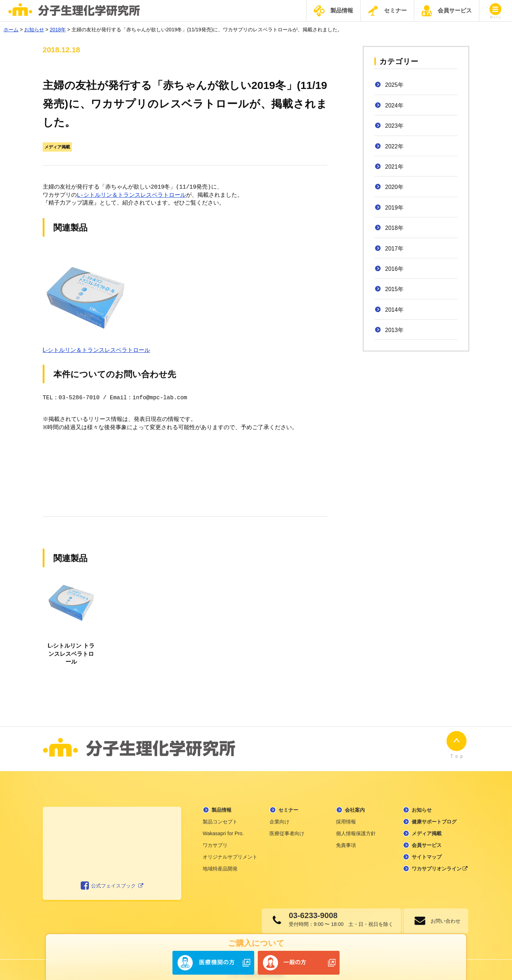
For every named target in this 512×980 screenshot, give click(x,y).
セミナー (387, 11)
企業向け (279, 813)
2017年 (394, 249)
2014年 (394, 310)
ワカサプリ (215, 836)
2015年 (394, 289)
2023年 (394, 126)
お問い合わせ (443, 912)
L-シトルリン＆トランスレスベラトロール (131, 195)
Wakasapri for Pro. (223, 824)
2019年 (394, 208)
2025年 (394, 85)
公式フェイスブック (112, 877)
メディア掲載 (57, 147)
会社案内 (355, 801)
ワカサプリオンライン (440, 860)
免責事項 (346, 836)
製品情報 (333, 11)
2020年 (394, 187)
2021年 (394, 167)
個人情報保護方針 (356, 824)
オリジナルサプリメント (230, 848)
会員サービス (447, 11)
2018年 (394, 228)
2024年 (394, 106)
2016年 (394, 269)
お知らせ (422, 801)
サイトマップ (427, 848)
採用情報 (346, 813)
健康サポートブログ (434, 813)
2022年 (394, 146)
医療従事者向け (287, 824)
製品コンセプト (220, 813)
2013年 (394, 330)
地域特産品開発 (220, 860)
